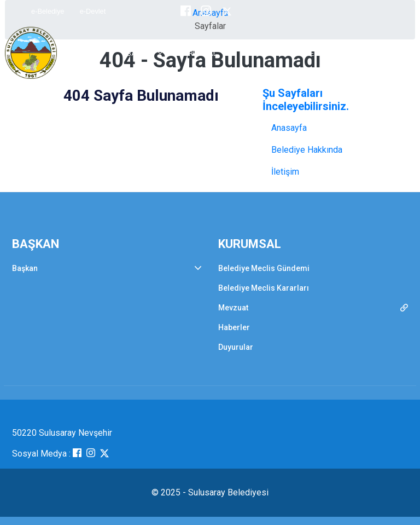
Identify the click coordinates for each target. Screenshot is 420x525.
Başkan (25, 268)
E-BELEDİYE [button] (318, 53)
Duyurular (236, 347)
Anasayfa (289, 128)
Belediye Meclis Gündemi (264, 268)
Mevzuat (233, 308)
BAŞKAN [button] (141, 53)
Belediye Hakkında (307, 150)
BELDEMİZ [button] (258, 53)
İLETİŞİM (375, 53)
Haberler (234, 327)
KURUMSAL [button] (198, 53)
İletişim (285, 172)
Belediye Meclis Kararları (264, 288)
